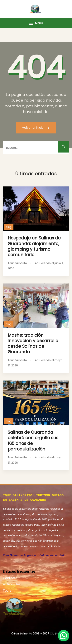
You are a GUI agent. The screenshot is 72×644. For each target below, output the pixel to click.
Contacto (10, 577)
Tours (7, 590)
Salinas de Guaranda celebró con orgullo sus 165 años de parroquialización (33, 440)
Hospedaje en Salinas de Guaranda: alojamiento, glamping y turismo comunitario (34, 246)
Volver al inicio (33, 128)
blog (9, 227)
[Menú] (31, 23)
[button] (64, 636)
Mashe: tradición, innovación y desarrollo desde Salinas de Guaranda (33, 343)
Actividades (12, 583)
